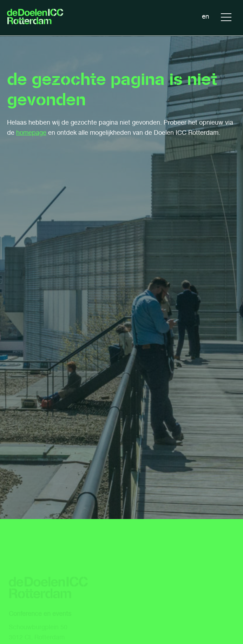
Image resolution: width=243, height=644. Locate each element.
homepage (31, 133)
